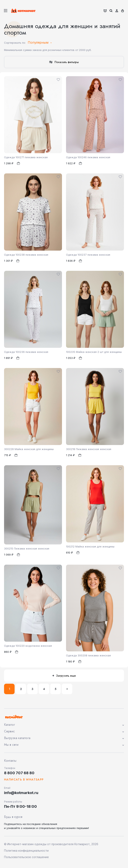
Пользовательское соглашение (26, 857)
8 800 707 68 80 (19, 773)
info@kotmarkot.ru (21, 793)
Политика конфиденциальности (26, 851)
